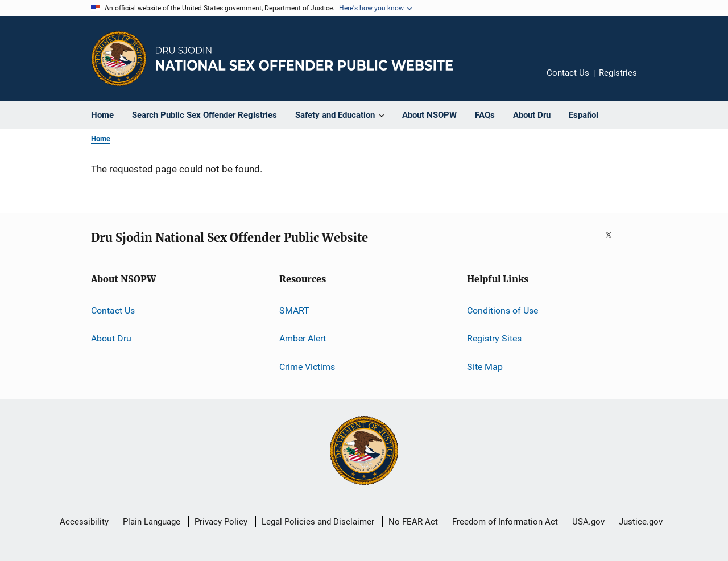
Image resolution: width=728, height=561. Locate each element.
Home (101, 139)
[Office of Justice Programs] (119, 59)
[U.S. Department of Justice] (364, 452)
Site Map (485, 367)
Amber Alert (303, 338)
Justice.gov (641, 522)
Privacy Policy (221, 522)
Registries (618, 73)
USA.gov (588, 522)
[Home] (304, 58)
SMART (294, 310)
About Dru (111, 338)
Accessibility (84, 522)
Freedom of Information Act (505, 522)
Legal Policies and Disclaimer (318, 522)
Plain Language (152, 522)
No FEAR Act (413, 522)
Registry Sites (494, 338)
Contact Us (568, 73)
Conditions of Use (502, 310)
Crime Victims (307, 367)
